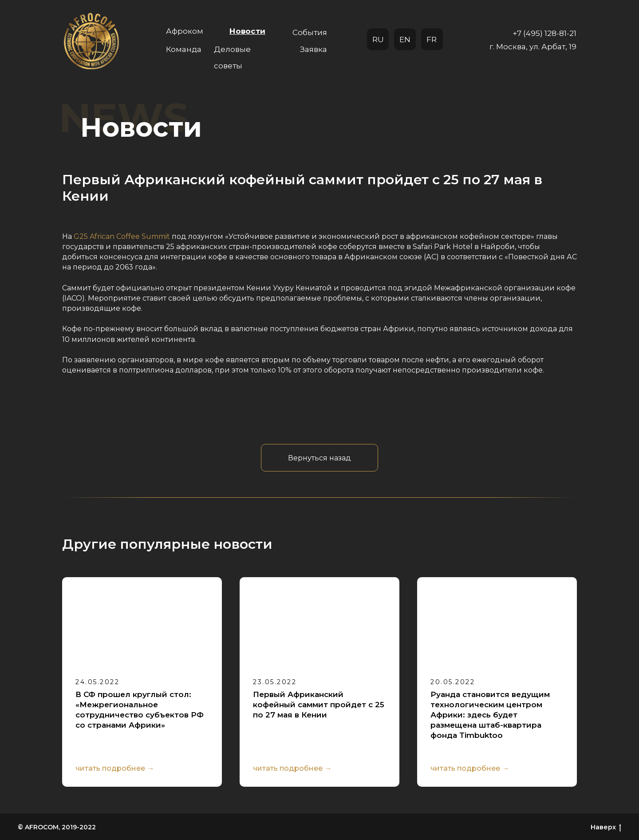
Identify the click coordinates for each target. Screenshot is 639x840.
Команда (184, 49)
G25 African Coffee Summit (122, 236)
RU (378, 40)
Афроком (185, 31)
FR (432, 40)
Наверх (606, 827)
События (310, 32)
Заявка (314, 49)
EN (405, 40)
